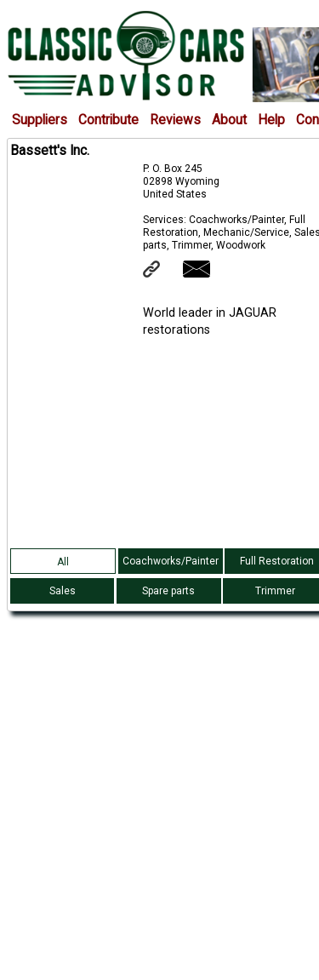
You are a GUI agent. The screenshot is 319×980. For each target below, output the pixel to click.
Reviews (175, 120)
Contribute (108, 120)
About (229, 120)
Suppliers (40, 120)
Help (271, 120)
